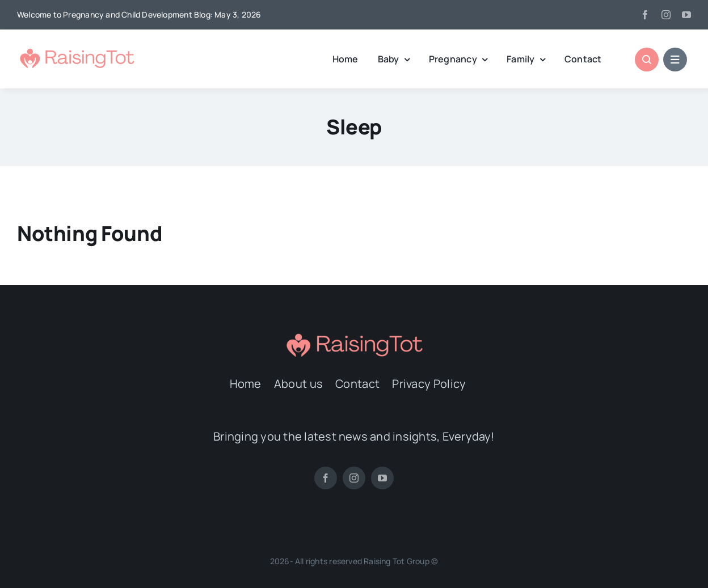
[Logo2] (77, 50)
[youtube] (686, 15)
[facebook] (645, 15)
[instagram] (666, 15)
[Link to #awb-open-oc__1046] (647, 60)
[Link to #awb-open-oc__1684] (675, 60)
